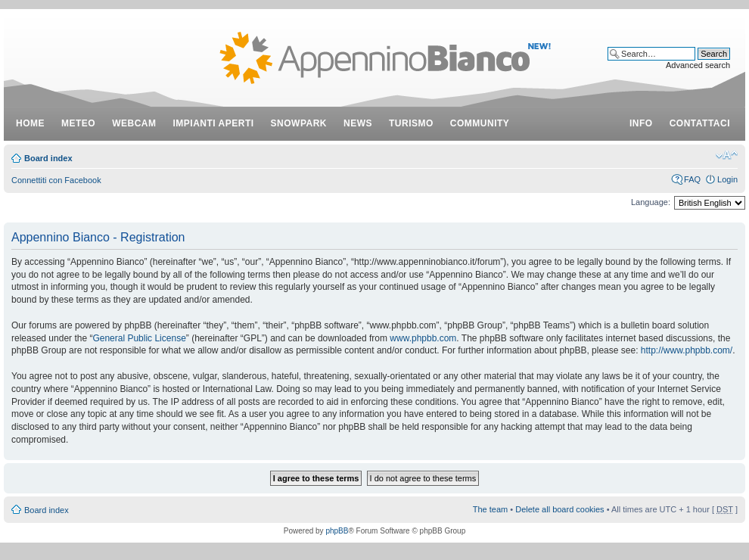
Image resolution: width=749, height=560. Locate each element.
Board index (48, 158)
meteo (78, 123)
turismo (411, 123)
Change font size (727, 155)
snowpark (299, 123)
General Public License (139, 338)
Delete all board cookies (559, 509)
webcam (134, 123)
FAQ (692, 179)
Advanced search (698, 65)
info (641, 123)
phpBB (337, 531)
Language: (651, 202)
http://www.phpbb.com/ (687, 350)
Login (727, 179)
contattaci (700, 123)
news (358, 123)
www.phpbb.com (423, 338)
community (480, 123)
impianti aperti (214, 123)
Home (30, 123)
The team (490, 509)
